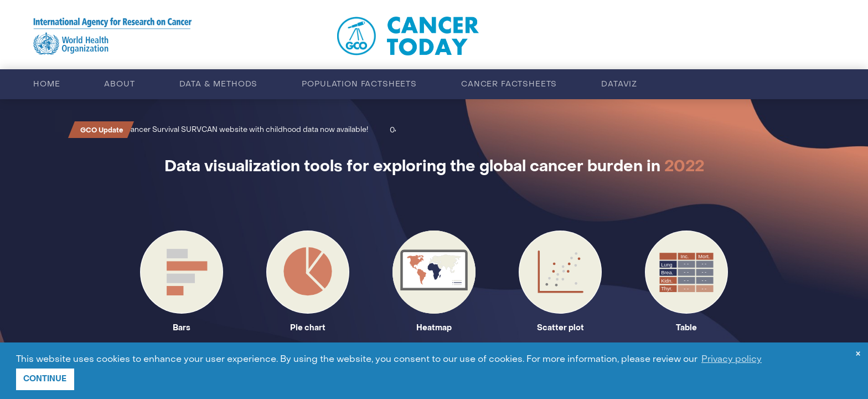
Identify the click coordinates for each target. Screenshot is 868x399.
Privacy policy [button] (732, 360)
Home (46, 85)
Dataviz (619, 85)
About (119, 85)
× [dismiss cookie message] (858, 355)
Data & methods (219, 85)
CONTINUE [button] (45, 379)
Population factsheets (359, 85)
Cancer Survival (159, 130)
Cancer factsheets (509, 85)
